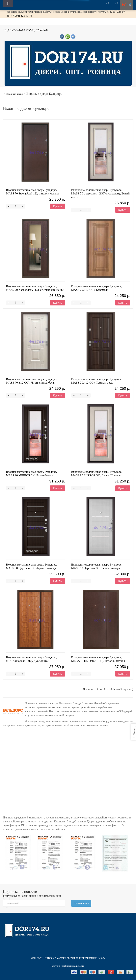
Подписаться (81, 903)
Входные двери (17, 94)
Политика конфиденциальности (67, 966)
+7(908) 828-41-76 (22, 16)
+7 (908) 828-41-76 (37, 30)
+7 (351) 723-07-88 (14, 30)
